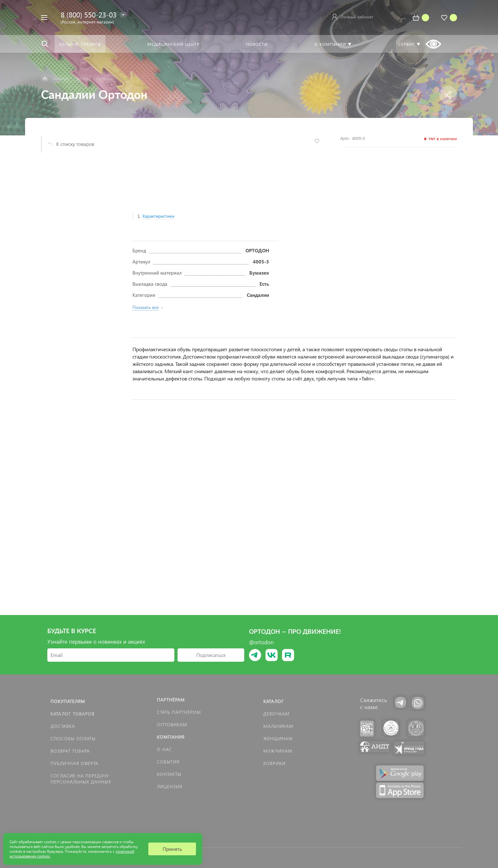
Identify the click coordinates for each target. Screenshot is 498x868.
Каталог (274, 701)
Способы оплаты (73, 738)
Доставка (63, 726)
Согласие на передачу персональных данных (81, 779)
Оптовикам (172, 724)
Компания (171, 737)
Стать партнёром (179, 712)
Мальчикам (278, 726)
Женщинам (278, 738)
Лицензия (170, 786)
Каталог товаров (73, 714)
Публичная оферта (74, 763)
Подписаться (211, 655)
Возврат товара (70, 751)
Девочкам (276, 714)
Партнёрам (171, 700)
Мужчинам (278, 751)
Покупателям (68, 701)
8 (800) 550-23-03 (89, 14)
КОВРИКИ (274, 763)
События (168, 762)
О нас (165, 749)
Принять (172, 849)
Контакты (169, 774)
